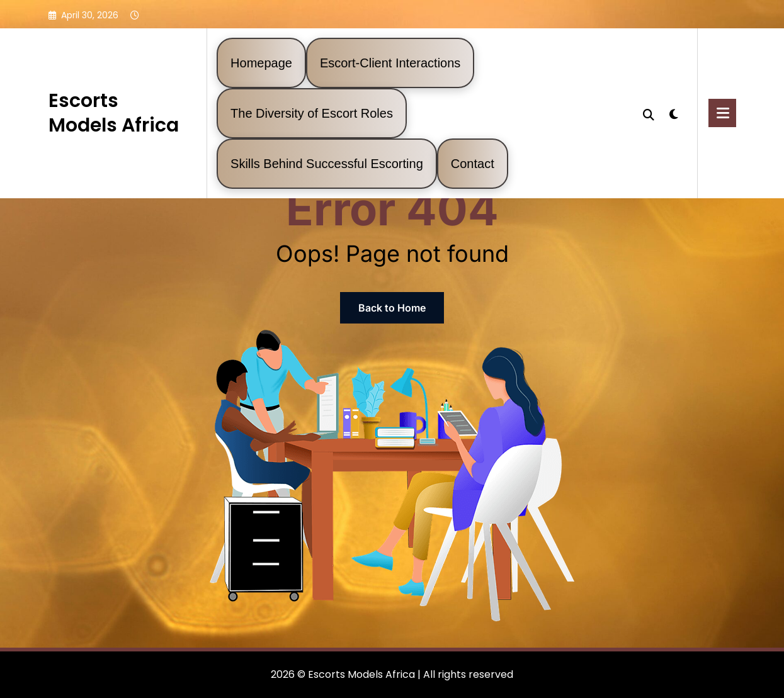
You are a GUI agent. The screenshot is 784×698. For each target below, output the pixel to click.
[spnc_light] (673, 113)
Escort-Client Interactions (390, 63)
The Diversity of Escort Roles (312, 113)
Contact (473, 164)
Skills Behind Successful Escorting (327, 164)
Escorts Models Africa (114, 113)
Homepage (261, 63)
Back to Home (392, 308)
